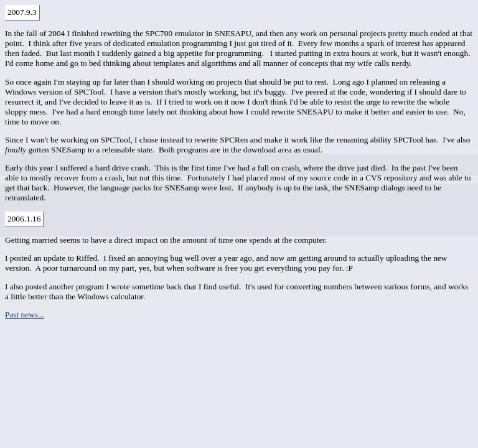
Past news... (25, 315)
